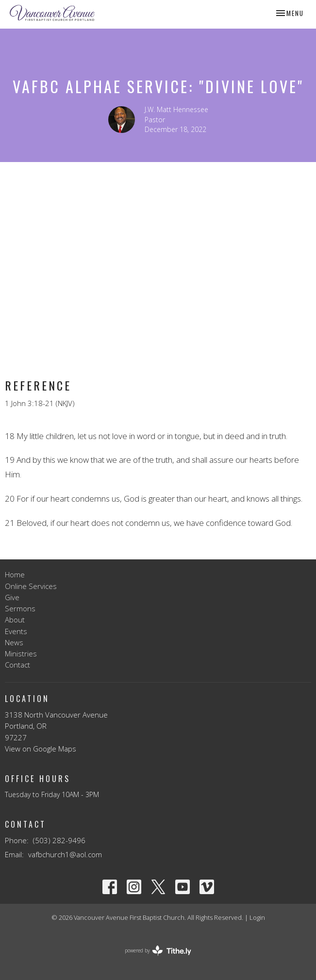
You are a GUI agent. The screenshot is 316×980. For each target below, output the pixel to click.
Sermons (20, 608)
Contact (17, 665)
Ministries (21, 653)
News (14, 642)
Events (16, 631)
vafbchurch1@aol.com (65, 854)
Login (257, 917)
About (15, 620)
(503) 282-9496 (59, 840)
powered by (158, 951)
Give (12, 597)
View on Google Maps (41, 749)
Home (15, 574)
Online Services (31, 586)
